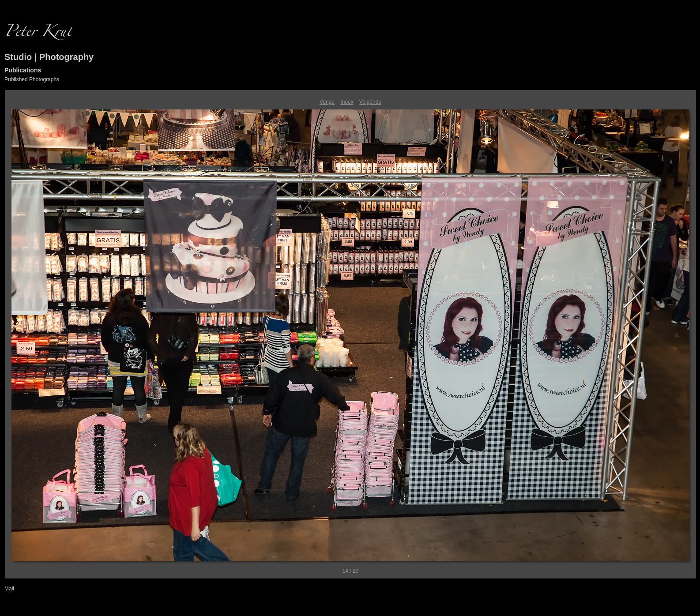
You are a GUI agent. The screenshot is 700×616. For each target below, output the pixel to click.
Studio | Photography (49, 57)
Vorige (327, 102)
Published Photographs (32, 79)
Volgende (370, 102)
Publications (23, 70)
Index (347, 102)
